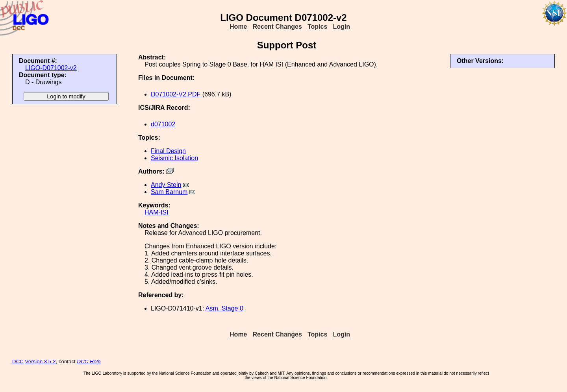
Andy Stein (166, 185)
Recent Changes (277, 27)
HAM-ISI (156, 212)
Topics (317, 27)
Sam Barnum (169, 192)
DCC (18, 361)
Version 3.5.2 (41, 361)
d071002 (163, 124)
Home (238, 27)
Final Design (168, 151)
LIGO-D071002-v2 (51, 68)
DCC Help (89, 361)
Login (341, 27)
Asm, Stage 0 (224, 308)
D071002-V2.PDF (176, 94)
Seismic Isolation (174, 158)
